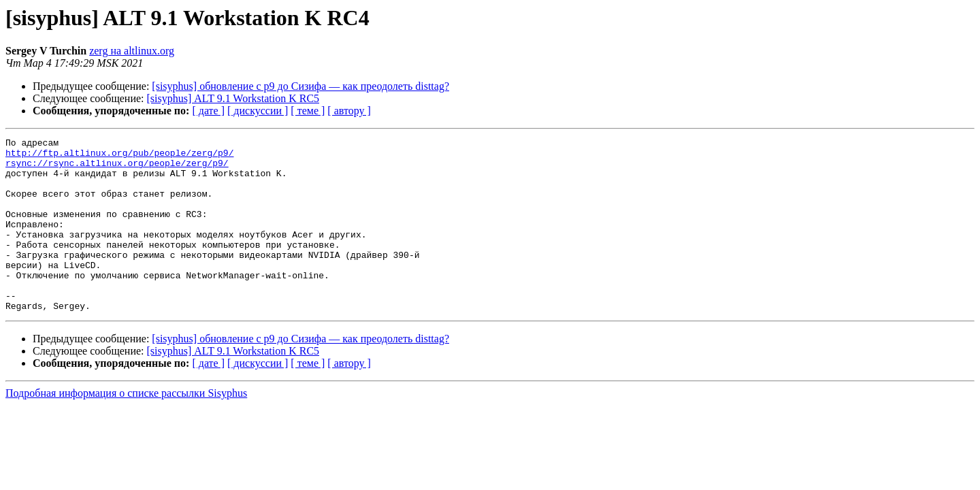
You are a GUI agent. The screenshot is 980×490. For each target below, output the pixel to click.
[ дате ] (208, 111)
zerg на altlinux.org (132, 51)
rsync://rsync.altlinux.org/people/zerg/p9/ (117, 169)
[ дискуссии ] (258, 111)
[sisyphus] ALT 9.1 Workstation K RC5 (233, 98)
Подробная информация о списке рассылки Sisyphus (126, 428)
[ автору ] (349, 111)
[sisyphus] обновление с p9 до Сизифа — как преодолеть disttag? (300, 86)
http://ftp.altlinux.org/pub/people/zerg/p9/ (119, 157)
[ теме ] (308, 111)
